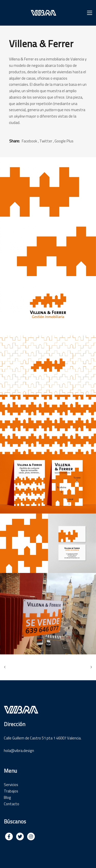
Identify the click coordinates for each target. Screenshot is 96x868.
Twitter (46, 141)
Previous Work (6, 667)
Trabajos (11, 791)
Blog (7, 797)
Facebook (29, 141)
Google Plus (64, 141)
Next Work (90, 667)
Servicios (11, 785)
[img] (9, 836)
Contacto (12, 804)
